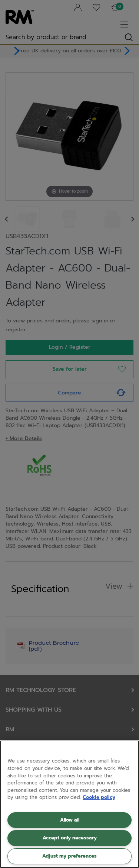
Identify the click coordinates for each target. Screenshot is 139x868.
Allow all (70, 820)
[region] (69, 804)
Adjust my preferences (69, 856)
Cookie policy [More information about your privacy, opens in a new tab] (99, 797)
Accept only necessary (70, 838)
